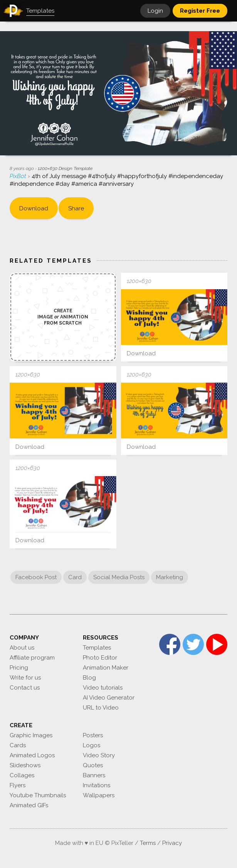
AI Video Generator (109, 698)
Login (155, 11)
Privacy (172, 843)
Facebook (170, 644)
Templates (97, 648)
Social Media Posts (119, 577)
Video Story (99, 755)
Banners (94, 775)
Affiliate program (32, 658)
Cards (18, 745)
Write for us (25, 678)
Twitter (193, 644)
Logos (92, 745)
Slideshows (25, 765)
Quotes (93, 765)
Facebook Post (36, 577)
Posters (93, 735)
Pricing (19, 668)
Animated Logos (32, 755)
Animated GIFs (29, 805)
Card (75, 577)
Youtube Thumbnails (38, 795)
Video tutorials (103, 688)
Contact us (25, 688)
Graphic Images (31, 735)
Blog (89, 678)
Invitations (97, 785)
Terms (148, 843)
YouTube (217, 644)
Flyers (18, 785)
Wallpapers (99, 795)
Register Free (200, 11)
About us (22, 648)
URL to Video (101, 708)
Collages (22, 775)
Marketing (170, 577)
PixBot (19, 176)
